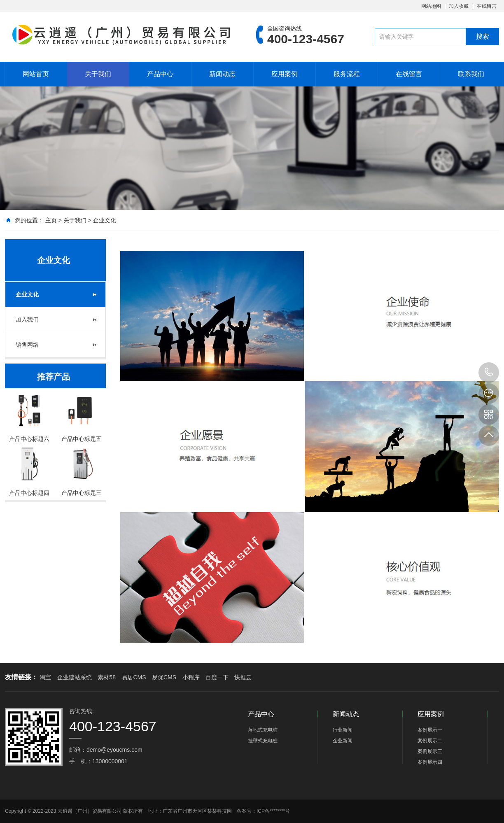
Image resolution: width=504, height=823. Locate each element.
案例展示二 (430, 741)
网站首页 (36, 74)
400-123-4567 (489, 373)
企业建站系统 (75, 677)
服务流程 (347, 74)
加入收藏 (459, 6)
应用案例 (285, 74)
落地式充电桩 (263, 730)
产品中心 (160, 74)
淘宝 (45, 677)
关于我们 (98, 74)
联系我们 (471, 74)
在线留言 (487, 6)
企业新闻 (343, 741)
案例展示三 (430, 751)
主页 (51, 220)
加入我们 (27, 319)
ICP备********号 (273, 811)
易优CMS (164, 677)
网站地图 (431, 6)
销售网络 (27, 345)
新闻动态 (222, 74)
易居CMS (134, 677)
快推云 (243, 677)
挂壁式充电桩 (263, 741)
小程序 (191, 677)
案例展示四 (430, 762)
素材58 (107, 677)
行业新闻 (343, 730)
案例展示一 (430, 730)
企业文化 (105, 220)
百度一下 (217, 677)
